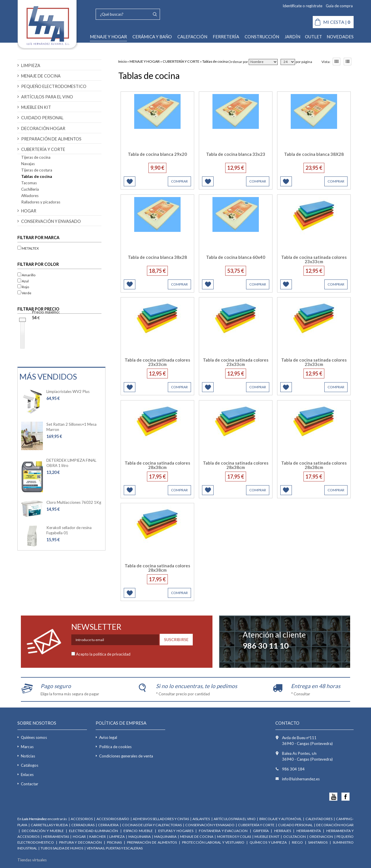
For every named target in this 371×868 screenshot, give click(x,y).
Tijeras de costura (37, 170)
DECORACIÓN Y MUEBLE (43, 831)
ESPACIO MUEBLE (138, 831)
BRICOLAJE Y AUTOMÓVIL (281, 819)
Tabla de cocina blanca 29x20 (157, 154)
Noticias (28, 756)
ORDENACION (321, 837)
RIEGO (297, 842)
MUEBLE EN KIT (36, 107)
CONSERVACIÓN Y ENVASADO (51, 221)
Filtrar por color (38, 264)
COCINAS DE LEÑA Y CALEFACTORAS (152, 825)
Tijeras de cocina (36, 157)
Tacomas (29, 183)
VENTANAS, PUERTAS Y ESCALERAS (115, 848)
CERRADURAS (83, 825)
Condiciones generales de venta (126, 756)
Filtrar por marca (38, 238)
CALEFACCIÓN (192, 37)
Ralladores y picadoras (41, 202)
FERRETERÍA (226, 37)
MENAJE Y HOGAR (108, 37)
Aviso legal (108, 737)
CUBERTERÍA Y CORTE (43, 149)
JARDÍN (292, 37)
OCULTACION (294, 837)
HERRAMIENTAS (56, 837)
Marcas (27, 747)
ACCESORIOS (82, 819)
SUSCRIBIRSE (176, 640)
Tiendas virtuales (32, 860)
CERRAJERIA (108, 825)
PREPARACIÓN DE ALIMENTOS (51, 139)
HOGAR (29, 211)
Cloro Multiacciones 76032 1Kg (74, 502)
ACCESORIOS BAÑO (113, 819)
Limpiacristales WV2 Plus (68, 391)
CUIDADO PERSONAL (42, 118)
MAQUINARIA (140, 837)
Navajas (28, 164)
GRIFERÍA (261, 831)
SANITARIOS (318, 842)
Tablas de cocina (37, 176)
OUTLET (313, 37)
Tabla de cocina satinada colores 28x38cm (157, 465)
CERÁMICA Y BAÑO (152, 37)
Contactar (30, 784)
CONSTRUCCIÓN (262, 37)
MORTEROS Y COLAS (234, 837)
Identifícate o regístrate (302, 6)
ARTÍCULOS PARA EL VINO (47, 97)
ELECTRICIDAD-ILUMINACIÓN (93, 831)
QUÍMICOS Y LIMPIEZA (268, 842)
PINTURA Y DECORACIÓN (80, 842)
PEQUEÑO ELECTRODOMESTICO (54, 86)
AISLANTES (201, 819)
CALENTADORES (319, 819)
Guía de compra (339, 6)
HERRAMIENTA (309, 831)
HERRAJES (283, 831)
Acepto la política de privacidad (103, 654)
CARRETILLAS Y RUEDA (49, 825)
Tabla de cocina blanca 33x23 (236, 154)
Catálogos (30, 765)
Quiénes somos (34, 737)
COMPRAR (179, 181)
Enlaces (27, 775)
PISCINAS (114, 842)
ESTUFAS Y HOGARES (176, 831)
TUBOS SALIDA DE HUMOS (62, 848)
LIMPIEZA (31, 65)
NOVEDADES (340, 37)
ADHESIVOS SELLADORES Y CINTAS (161, 819)
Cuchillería (30, 189)
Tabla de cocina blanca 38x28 (157, 257)
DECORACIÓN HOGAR (43, 128)
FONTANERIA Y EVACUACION (223, 831)
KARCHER (98, 837)
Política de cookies (115, 747)
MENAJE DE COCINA (41, 76)
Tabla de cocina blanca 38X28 (314, 154)
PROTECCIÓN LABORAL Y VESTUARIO (213, 842)
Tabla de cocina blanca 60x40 (236, 257)
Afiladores (30, 196)
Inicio (122, 61)
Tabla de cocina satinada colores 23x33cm (314, 259)
